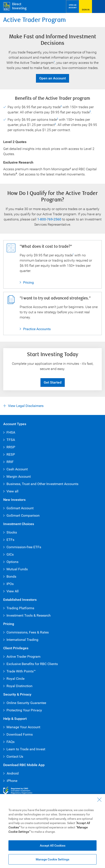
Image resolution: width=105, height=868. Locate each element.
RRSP (11, 447)
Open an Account (51, 78)
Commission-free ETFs (24, 547)
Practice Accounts (37, 329)
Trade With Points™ (21, 671)
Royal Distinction (19, 686)
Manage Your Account (23, 727)
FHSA (11, 432)
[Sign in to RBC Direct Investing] (86, 6)
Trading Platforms (20, 608)
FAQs (10, 742)
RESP (11, 454)
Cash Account (17, 469)
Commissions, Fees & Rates (28, 632)
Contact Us (15, 756)
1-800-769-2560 (49, 219)
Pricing (27, 283)
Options (12, 562)
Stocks (12, 532)
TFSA (11, 440)
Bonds (11, 576)
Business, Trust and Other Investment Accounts (42, 484)
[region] (52, 831)
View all (12, 491)
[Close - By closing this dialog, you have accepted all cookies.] (99, 800)
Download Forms (20, 734)
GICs (10, 554)
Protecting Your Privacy (24, 710)
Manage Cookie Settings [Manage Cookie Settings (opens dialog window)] (52, 859)
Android (11, 773)
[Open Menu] (99, 6)
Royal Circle (15, 679)
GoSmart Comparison (23, 515)
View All (13, 591)
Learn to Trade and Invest (26, 749)
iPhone (10, 781)
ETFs (10, 540)
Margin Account (19, 477)
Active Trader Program (23, 657)
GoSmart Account (20, 508)
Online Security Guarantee (26, 703)
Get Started (53, 382)
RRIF (10, 462)
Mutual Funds (17, 569)
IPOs (10, 584)
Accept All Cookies (53, 845)
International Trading (22, 640)
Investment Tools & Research (29, 615)
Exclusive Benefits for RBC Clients (32, 664)
